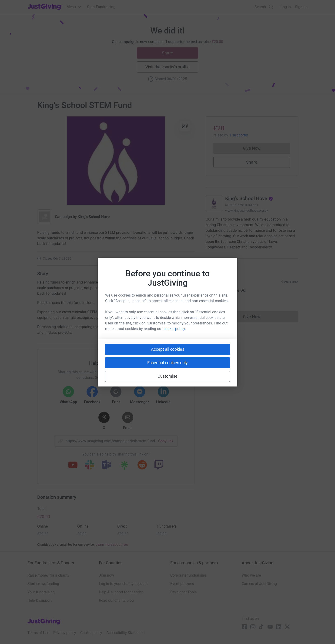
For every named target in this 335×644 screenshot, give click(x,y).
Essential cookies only (167, 363)
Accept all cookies (168, 349)
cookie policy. (175, 329)
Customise (168, 376)
